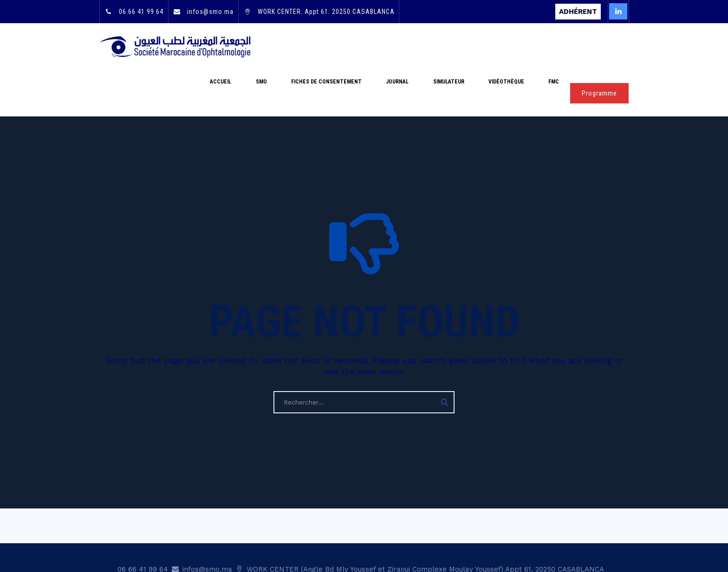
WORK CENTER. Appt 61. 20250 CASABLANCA (325, 12)
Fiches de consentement (375, 46)
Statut (490, 537)
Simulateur (476, 46)
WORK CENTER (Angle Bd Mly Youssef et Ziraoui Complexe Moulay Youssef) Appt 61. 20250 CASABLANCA (424, 523)
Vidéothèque (523, 46)
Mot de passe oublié (340, 537)
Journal (435, 46)
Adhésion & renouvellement (427, 537)
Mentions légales (537, 537)
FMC (559, 46)
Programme (599, 47)
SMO (321, 46)
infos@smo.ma (209, 12)
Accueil (291, 46)
